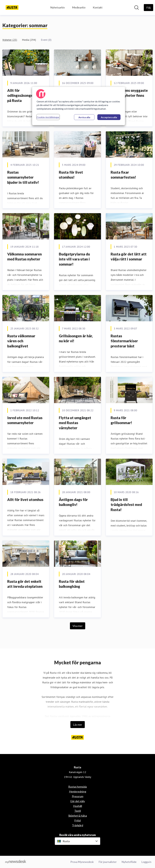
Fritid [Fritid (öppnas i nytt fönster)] (77, 820)
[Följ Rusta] (148, 8)
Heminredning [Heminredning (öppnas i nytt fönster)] (78, 791)
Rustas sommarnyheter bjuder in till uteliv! (23, 177)
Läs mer (78, 725)
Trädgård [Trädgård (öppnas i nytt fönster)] (78, 825)
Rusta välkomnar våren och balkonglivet (21, 341)
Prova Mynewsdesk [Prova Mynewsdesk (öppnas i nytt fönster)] (82, 862)
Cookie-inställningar (48, 117)
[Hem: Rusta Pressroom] (12, 8)
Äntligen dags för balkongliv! (73, 502)
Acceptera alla (109, 117)
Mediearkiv (79, 7)
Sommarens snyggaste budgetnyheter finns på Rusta (129, 95)
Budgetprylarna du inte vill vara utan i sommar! (74, 259)
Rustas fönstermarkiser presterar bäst (124, 341)
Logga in (146, 862)
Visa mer (78, 626)
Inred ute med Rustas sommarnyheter (25, 420)
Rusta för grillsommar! (121, 420)
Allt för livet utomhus (25, 500)
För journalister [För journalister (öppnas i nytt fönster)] (108, 862)
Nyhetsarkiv (58, 7)
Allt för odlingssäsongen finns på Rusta (25, 95)
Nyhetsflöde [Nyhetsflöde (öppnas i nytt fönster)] (129, 862)
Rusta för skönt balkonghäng (72, 584)
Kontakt (98, 7)
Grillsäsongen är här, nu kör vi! (76, 338)
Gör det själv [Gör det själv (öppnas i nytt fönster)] (78, 801)
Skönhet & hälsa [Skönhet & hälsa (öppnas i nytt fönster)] (78, 816)
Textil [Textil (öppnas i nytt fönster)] (78, 811)
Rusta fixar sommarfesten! (123, 175)
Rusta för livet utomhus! (71, 175)
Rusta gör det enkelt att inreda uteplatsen (25, 584)
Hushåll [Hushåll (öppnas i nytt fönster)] (78, 806)
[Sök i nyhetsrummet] (137, 8)
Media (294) (29, 40)
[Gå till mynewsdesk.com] (16, 862)
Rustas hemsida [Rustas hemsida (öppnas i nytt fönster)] (77, 787)
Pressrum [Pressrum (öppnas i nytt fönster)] (78, 796)
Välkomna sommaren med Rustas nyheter (25, 257)
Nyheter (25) (10, 40)
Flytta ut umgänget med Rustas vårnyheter (75, 423)
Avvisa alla (84, 117)
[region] (79, 106)
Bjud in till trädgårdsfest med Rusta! (126, 505)
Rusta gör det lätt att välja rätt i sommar (129, 257)
